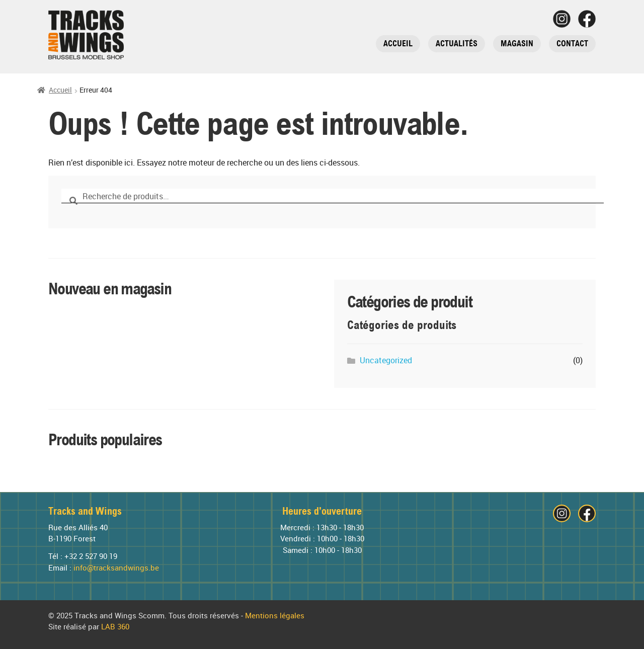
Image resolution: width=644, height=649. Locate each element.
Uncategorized (386, 360)
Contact (572, 44)
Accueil (398, 44)
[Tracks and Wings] (86, 35)
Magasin (517, 44)
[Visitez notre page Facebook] (587, 19)
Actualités (457, 44)
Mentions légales (275, 616)
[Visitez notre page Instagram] (562, 19)
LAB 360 (115, 627)
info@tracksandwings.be (116, 568)
